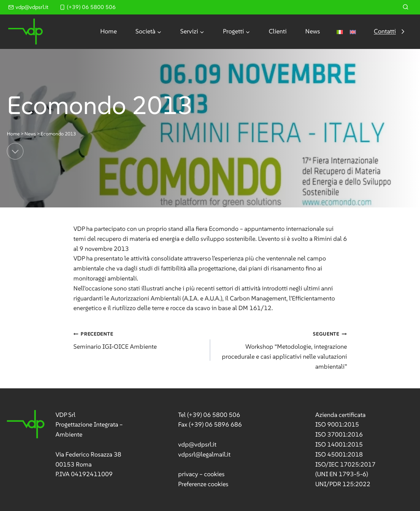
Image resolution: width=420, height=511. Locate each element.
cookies (214, 474)
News (313, 31)
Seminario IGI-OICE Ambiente (139, 340)
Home (109, 31)
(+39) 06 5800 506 (214, 415)
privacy (188, 474)
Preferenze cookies (203, 484)
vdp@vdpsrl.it (197, 444)
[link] (75, 445)
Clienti (278, 31)
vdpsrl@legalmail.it (204, 454)
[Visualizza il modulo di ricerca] (406, 7)
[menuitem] (340, 32)
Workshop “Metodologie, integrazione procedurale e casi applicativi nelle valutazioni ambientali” (282, 349)
